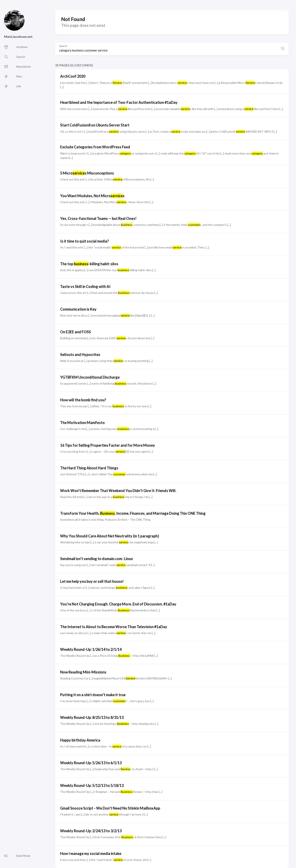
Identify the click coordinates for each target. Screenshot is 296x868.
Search (63, 46)
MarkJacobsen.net (18, 36)
